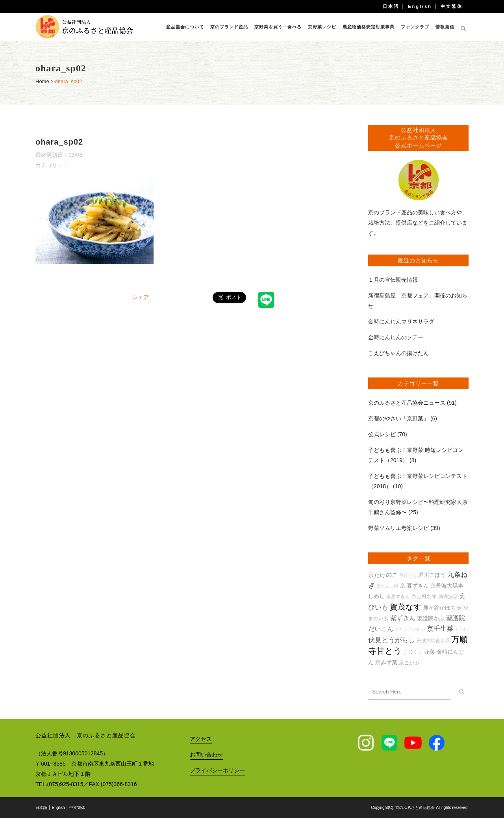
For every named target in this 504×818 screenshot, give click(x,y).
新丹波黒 (448, 596)
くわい (462, 629)
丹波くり (413, 652)
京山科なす (424, 596)
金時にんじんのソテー (396, 337)
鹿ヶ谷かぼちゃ (442, 608)
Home (42, 81)
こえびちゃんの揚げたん (398, 353)
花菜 (430, 652)
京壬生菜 (440, 629)
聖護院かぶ (431, 618)
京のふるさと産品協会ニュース (407, 403)
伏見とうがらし (392, 640)
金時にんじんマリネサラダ (401, 322)
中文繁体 (452, 6)
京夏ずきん (398, 596)
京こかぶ (409, 663)
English (420, 6)
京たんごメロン (410, 629)
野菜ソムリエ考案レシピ (398, 528)
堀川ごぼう (432, 575)
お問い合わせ (206, 755)
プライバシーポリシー (217, 770)
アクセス (201, 739)
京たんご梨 (387, 586)
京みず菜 (386, 662)
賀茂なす (406, 607)
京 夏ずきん (414, 586)
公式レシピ (382, 434)
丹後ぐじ (408, 575)
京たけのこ (383, 575)
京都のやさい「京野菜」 (398, 418)
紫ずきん (403, 618)
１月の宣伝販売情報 (393, 280)
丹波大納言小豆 (433, 640)
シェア (141, 297)
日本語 (391, 6)
